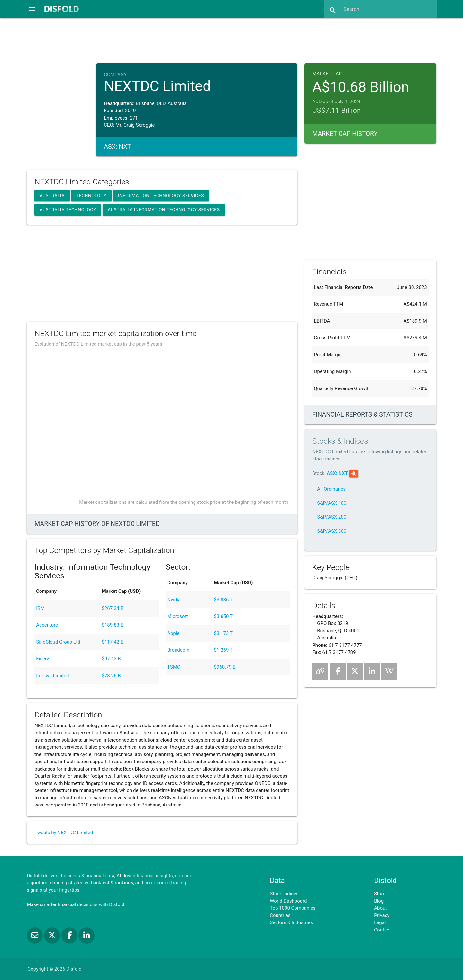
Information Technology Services (161, 196)
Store (380, 894)
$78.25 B (111, 676)
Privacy (382, 915)
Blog (379, 901)
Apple (173, 633)
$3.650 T (223, 616)
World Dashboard (288, 901)
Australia (52, 196)
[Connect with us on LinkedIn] (86, 936)
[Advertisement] (232, 40)
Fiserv (42, 659)
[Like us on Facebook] (70, 936)
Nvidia (174, 600)
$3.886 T (223, 600)
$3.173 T (223, 633)
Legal (380, 922)
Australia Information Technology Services (164, 210)
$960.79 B (225, 667)
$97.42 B (111, 659)
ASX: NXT (337, 473)
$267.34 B (113, 608)
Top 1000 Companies (293, 908)
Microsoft (178, 616)
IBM (40, 608)
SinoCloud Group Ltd (58, 642)
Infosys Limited (52, 676)
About (380, 908)
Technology (91, 196)
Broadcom (178, 650)
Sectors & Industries (291, 922)
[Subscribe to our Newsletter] (35, 936)
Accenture (47, 625)
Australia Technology (68, 210)
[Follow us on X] (53, 936)
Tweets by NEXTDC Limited (64, 833)
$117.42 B (113, 642)
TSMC (174, 667)
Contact (382, 930)
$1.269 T (223, 650)
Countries (280, 915)
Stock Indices (284, 894)
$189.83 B (113, 625)
